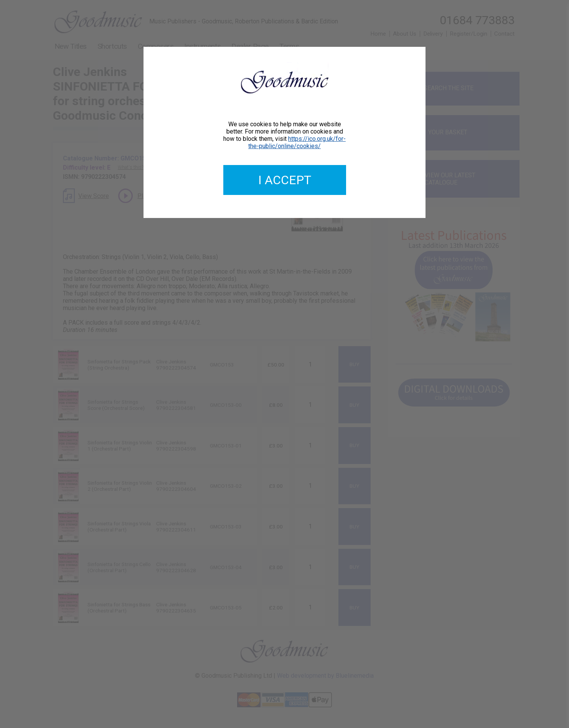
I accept (285, 180)
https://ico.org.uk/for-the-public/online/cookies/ (297, 142)
